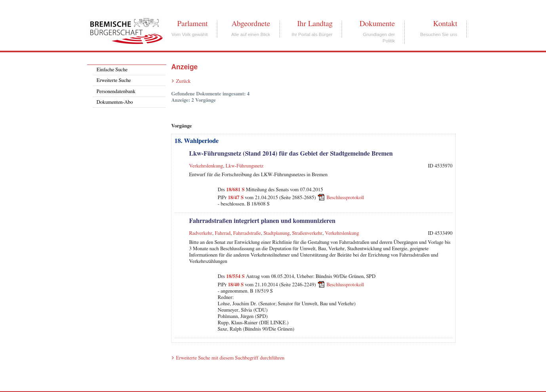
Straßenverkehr (307, 233)
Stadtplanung (276, 233)
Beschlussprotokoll (345, 198)
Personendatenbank (116, 92)
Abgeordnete (251, 24)
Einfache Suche (112, 70)
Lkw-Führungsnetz (245, 166)
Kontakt (445, 24)
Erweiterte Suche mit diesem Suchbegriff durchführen (230, 358)
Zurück (183, 81)
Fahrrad (223, 233)
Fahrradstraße (247, 233)
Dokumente (377, 24)
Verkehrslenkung (206, 166)
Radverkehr (201, 233)
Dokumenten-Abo (115, 102)
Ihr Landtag (315, 24)
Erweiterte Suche (114, 81)
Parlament (192, 24)
